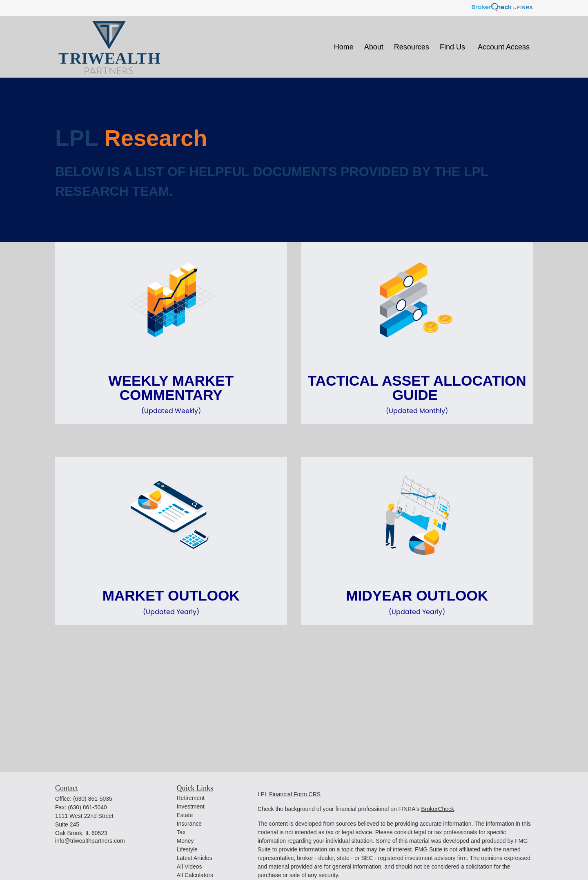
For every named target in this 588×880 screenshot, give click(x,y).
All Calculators (195, 875)
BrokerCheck (438, 809)
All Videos (189, 867)
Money (185, 841)
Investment (191, 806)
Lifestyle (187, 849)
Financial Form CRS (295, 794)
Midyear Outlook (417, 602)
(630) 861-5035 (93, 799)
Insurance (189, 824)
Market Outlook (171, 602)
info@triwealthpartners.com (90, 841)
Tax (181, 832)
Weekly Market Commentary (171, 394)
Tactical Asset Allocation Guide (417, 394)
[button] (344, 47)
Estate (185, 815)
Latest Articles (195, 858)
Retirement (191, 798)
